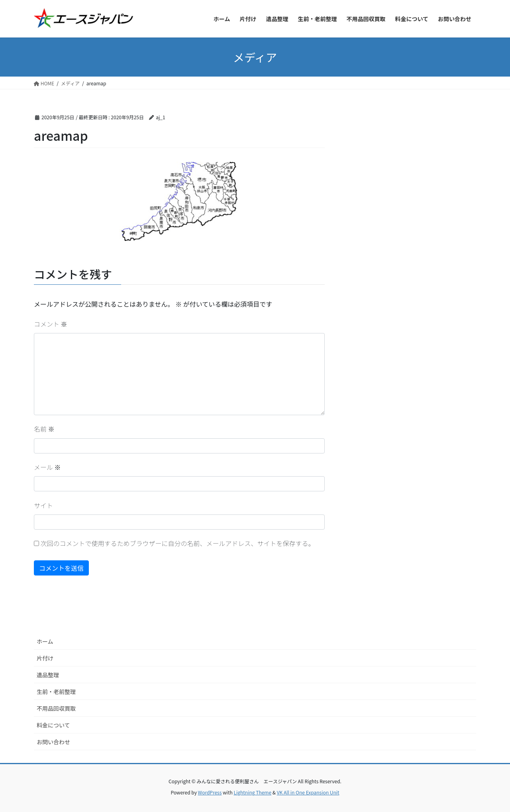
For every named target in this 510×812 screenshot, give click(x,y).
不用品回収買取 (56, 708)
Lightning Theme (252, 792)
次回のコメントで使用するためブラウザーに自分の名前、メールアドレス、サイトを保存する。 (178, 543)
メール (47, 467)
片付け (45, 658)
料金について (53, 725)
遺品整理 (48, 675)
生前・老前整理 (56, 692)
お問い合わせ (53, 742)
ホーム (45, 641)
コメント (51, 324)
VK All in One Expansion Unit (308, 792)
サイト (43, 505)
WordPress (210, 792)
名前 (44, 429)
